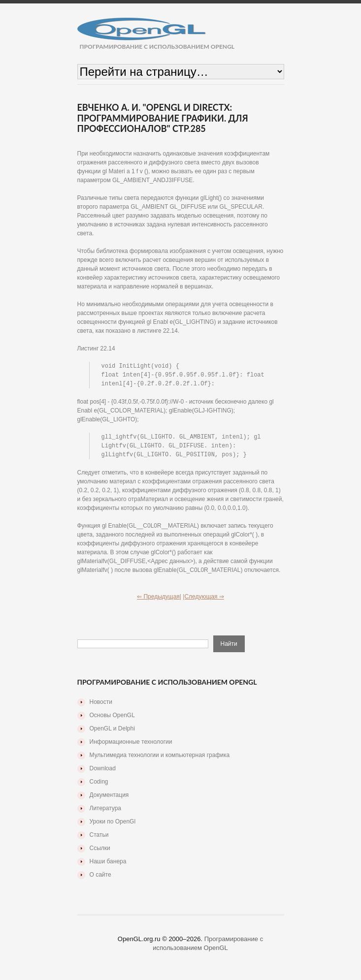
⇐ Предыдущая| (159, 600)
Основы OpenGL (112, 718)
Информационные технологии (131, 745)
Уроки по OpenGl (113, 824)
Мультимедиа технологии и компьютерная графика (160, 758)
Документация (109, 798)
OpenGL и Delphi (112, 731)
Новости (101, 705)
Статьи (99, 838)
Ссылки (100, 851)
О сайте (100, 878)
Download (103, 771)
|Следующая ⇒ (203, 600)
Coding (99, 785)
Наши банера (108, 864)
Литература (106, 811)
